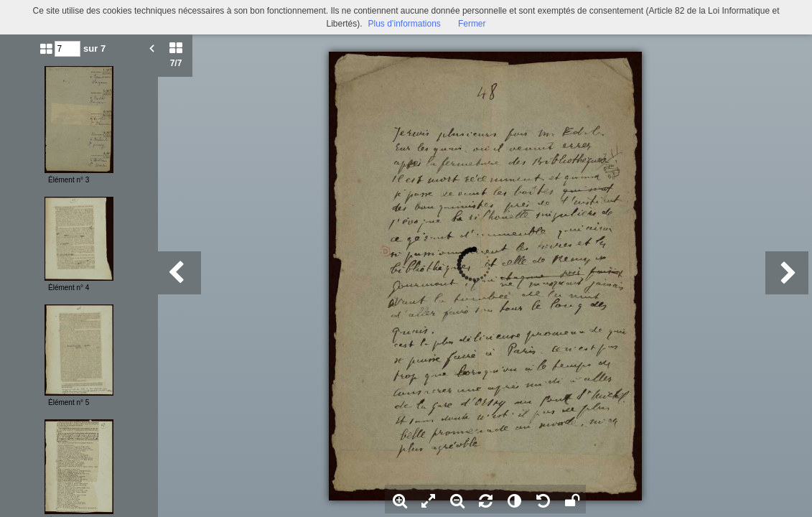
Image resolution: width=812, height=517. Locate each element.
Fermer (472, 24)
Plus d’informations (404, 24)
